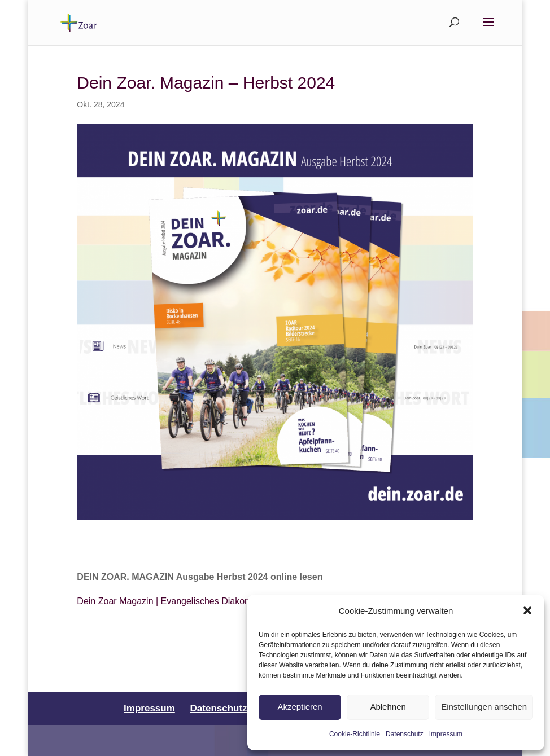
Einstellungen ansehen (484, 707)
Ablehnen (388, 707)
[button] (527, 610)
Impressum (446, 734)
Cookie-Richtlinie (355, 734)
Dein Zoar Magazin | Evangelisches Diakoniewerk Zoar (187, 601)
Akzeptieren (300, 707)
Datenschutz (405, 734)
